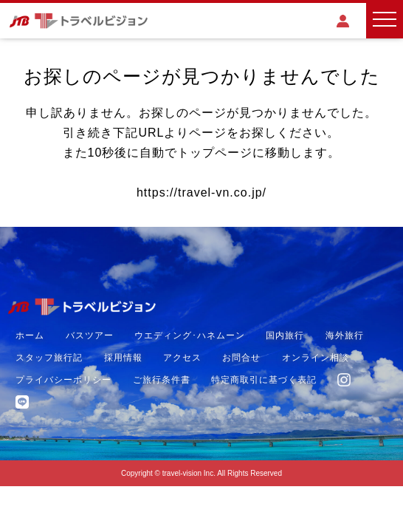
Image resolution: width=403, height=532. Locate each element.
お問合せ (241, 358)
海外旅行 (345, 335)
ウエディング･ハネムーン (190, 335)
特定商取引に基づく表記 (264, 380)
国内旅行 (285, 335)
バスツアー (90, 335)
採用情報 (123, 358)
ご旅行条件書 (162, 380)
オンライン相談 (316, 358)
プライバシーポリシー (63, 380)
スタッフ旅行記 (49, 358)
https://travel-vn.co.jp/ (201, 192)
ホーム (30, 335)
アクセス (182, 358)
